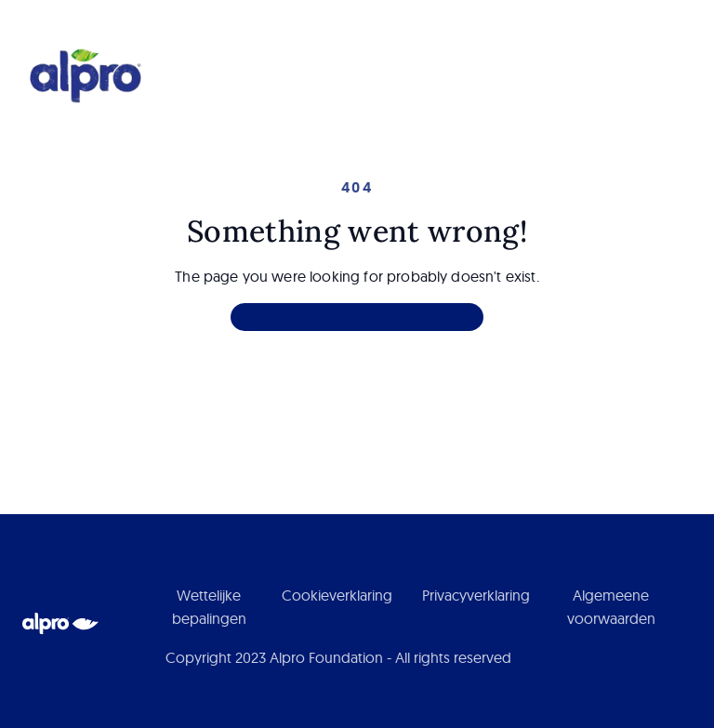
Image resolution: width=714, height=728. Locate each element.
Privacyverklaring (476, 595)
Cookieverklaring (337, 595)
